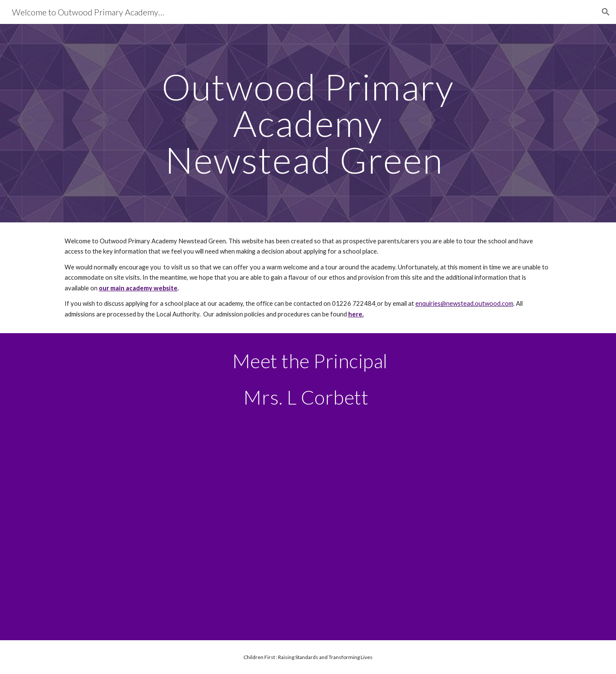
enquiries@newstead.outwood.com (464, 303)
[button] (606, 12)
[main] (308, 123)
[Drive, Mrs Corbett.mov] (308, 522)
